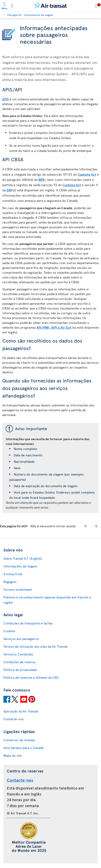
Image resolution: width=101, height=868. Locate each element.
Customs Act (87, 174)
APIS (5, 99)
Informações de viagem (20, 566)
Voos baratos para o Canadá (23, 748)
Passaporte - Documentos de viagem (30, 15)
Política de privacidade (20, 670)
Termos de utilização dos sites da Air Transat (35, 646)
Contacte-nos (13, 719)
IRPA (41, 180)
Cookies (9, 631)
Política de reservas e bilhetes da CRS (31, 677)
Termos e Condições (18, 654)
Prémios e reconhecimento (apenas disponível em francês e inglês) (47, 600)
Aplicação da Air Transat (21, 711)
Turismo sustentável (18, 589)
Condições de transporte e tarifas (28, 623)
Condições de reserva (19, 662)
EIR (9, 190)
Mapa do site (13, 755)
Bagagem (10, 582)
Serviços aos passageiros (21, 639)
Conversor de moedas (19, 740)
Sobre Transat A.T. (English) (23, 558)
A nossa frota (13, 574)
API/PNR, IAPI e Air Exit (54, 327)
